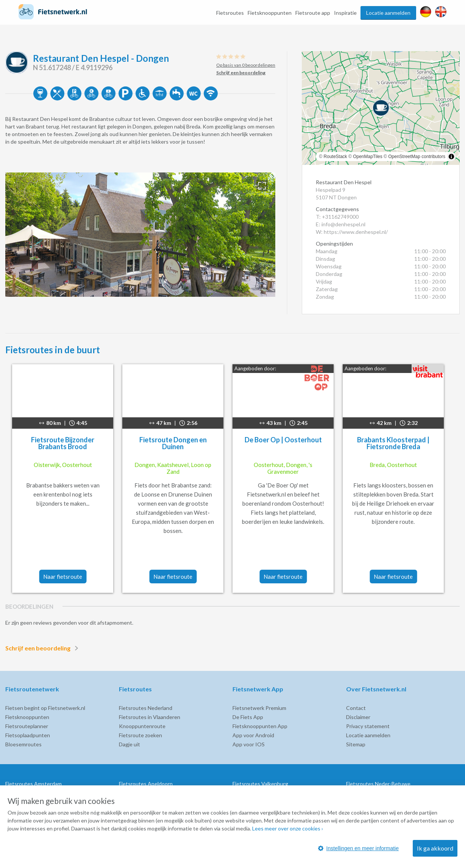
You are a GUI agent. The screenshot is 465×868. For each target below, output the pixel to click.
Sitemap (356, 744)
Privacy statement (368, 726)
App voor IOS (249, 744)
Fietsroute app (313, 13)
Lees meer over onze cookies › (288, 828)
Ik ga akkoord (435, 848)
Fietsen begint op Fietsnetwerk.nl (45, 708)
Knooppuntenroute (142, 726)
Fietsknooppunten (270, 13)
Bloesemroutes (23, 744)
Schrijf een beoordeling (43, 648)
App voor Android (253, 735)
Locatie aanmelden (388, 13)
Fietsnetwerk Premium (259, 708)
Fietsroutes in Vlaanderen (150, 717)
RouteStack (335, 157)
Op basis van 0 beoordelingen (246, 65)
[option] (140, 235)
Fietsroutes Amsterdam (34, 784)
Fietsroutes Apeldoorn (146, 784)
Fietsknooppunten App (260, 726)
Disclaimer (358, 717)
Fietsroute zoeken (140, 735)
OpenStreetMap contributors (417, 157)
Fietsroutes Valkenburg (260, 784)
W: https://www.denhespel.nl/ (352, 232)
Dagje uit (130, 744)
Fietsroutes (230, 13)
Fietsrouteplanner (27, 726)
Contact (356, 708)
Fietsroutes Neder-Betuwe (378, 784)
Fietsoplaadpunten (28, 735)
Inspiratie (345, 13)
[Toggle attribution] (451, 157)
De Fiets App (248, 717)
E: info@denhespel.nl (341, 224)
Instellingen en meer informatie (358, 848)
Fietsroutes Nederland (146, 708)
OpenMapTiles (368, 157)
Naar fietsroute (63, 577)
